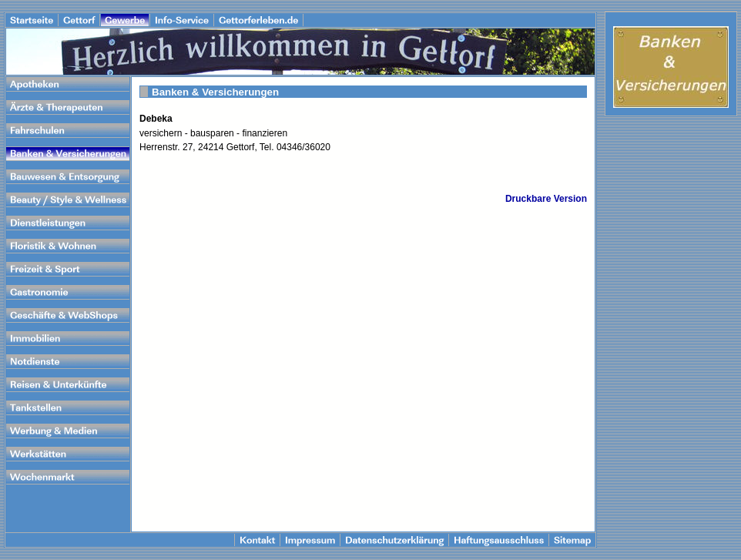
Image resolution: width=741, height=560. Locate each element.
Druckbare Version (546, 199)
